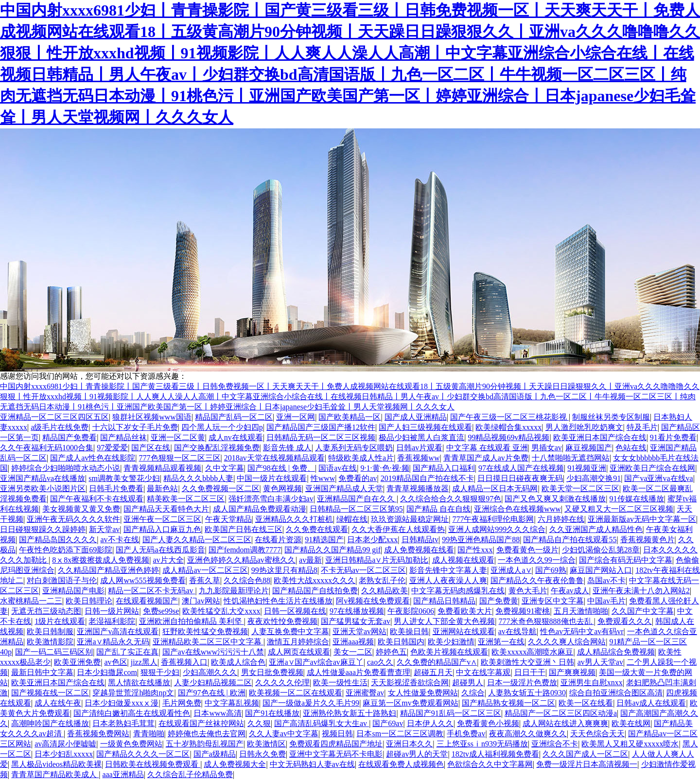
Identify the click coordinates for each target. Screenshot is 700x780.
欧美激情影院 (50, 642)
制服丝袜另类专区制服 (611, 417)
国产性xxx (475, 550)
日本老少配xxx (372, 540)
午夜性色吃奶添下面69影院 (66, 550)
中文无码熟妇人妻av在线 (312, 764)
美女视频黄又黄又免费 (81, 509)
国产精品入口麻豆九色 (162, 529)
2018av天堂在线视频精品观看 (274, 458)
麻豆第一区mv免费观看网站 (410, 703)
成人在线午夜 (58, 703)
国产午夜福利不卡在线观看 (97, 499)
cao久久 (380, 662)
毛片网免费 (182, 703)
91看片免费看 (673, 437)
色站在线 (631, 448)
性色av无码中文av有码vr (582, 631)
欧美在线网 (631, 723)
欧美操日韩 (409, 631)
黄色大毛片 (528, 591)
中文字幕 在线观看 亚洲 (487, 448)
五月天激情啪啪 (581, 611)
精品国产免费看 (70, 437)
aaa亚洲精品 (123, 774)
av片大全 (168, 560)
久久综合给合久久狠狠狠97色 (451, 499)
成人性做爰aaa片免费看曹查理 (359, 672)
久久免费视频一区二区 (221, 488)
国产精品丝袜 (123, 437)
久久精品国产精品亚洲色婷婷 (108, 570)
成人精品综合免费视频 (616, 652)
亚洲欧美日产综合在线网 (652, 468)
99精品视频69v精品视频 (508, 437)
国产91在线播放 (272, 713)
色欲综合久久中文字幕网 (490, 764)
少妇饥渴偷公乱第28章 (601, 550)
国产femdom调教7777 (245, 550)
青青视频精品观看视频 (162, 468)
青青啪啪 (149, 734)
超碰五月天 (433, 672)
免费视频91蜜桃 (523, 611)
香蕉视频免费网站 (98, 734)
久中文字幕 (225, 468)
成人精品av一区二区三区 (205, 570)
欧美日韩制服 (50, 631)
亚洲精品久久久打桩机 (294, 519)
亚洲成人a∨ (511, 570)
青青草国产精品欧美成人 (55, 774)
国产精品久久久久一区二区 (143, 754)
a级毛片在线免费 (60, 427)
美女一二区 (353, 652)
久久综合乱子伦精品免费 (190, 774)
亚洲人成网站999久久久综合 (497, 529)
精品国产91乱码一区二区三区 (451, 713)
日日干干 (530, 672)
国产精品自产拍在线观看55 (570, 540)
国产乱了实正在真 (127, 652)
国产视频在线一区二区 (50, 693)
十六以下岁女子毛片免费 (135, 427)
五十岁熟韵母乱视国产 (205, 744)
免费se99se (161, 611)
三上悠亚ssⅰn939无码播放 (482, 744)
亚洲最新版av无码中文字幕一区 (642, 519)
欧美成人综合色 (238, 662)
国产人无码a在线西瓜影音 (160, 550)
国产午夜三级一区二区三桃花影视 (509, 417)
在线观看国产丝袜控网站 (201, 723)
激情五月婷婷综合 (298, 642)
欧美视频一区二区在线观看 (296, 693)
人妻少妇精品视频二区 (213, 682)
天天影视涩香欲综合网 (410, 682)
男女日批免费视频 (272, 672)
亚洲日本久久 (409, 744)
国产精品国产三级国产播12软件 (321, 427)
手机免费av (466, 734)
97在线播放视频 (357, 611)
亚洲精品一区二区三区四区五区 (54, 417)
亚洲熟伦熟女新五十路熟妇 (350, 713)
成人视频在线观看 (463, 560)
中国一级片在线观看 (272, 478)
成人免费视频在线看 (419, 550)
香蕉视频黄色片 (647, 540)
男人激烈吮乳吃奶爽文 (584, 427)
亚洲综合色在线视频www (517, 509)
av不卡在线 (119, 540)
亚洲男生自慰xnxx (592, 682)
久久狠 (259, 723)
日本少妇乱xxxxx (64, 754)
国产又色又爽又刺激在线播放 (555, 499)
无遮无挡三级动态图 (46, 611)
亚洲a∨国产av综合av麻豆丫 (316, 662)
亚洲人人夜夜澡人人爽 (448, 580)
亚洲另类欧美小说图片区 (43, 488)
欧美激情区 (266, 744)
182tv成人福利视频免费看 (495, 754)
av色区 (115, 662)
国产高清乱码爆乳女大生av (322, 723)
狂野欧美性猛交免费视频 (205, 631)
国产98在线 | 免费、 (281, 468)
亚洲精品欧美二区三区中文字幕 (208, 642)
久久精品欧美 (385, 591)
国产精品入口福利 (444, 468)
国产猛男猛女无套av (356, 621)
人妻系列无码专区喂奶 (354, 448)
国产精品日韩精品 (444, 601)
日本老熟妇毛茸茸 (123, 723)
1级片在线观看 (60, 621)
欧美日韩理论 (89, 601)
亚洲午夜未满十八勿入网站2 (641, 591)
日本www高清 (218, 713)
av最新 (310, 560)
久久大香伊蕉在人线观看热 (398, 529)
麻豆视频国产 (589, 448)
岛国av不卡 (606, 580)
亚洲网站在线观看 (464, 631)
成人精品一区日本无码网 (495, 488)
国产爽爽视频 (572, 672)
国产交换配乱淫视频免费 (217, 448)
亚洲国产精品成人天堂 (344, 488)
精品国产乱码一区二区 (234, 417)
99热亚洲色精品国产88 (481, 540)
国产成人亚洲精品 (416, 417)
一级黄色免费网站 (131, 744)
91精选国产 (324, 540)
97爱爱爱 (112, 448)
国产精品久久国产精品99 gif (332, 550)
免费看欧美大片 (465, 611)
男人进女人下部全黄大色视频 (444, 621)
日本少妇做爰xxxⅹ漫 (122, 703)
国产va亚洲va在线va (658, 478)
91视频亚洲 (587, 468)
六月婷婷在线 (561, 519)
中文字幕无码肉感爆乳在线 (458, 591)
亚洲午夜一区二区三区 (162, 519)
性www (323, 478)
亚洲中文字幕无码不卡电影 (336, 754)
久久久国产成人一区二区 (585, 754)
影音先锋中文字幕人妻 (448, 570)
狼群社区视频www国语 (152, 417)
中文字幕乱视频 (232, 703)
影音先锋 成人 (287, 448)
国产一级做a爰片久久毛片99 (311, 703)
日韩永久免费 (262, 754)
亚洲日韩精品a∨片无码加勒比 (377, 560)
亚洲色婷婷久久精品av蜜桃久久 (241, 560)
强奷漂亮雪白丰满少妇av (271, 499)
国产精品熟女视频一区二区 (508, 703)
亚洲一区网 (296, 417)
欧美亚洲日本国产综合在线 (600, 437)
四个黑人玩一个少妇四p (222, 427)
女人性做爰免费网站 (423, 693)
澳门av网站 (201, 601)
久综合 (473, 693)
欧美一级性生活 (340, 682)
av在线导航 (517, 631)
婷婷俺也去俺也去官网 (207, 734)
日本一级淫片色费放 (522, 682)
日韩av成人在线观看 (651, 703)
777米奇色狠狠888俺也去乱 (546, 621)
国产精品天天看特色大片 (166, 509)
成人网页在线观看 (299, 652)
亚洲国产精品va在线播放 (43, 478)
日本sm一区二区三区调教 (400, 734)
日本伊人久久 (430, 723)
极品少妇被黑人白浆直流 (421, 437)
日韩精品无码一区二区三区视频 (321, 437)
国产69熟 (551, 570)
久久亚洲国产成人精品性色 (596, 529)
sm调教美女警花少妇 (124, 478)
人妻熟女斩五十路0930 (527, 693)
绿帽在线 (352, 519)
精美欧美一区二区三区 (186, 499)
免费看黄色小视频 (488, 723)
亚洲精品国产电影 (73, 591)
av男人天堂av (600, 662)
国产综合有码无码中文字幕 (626, 560)
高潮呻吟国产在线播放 (50, 723)
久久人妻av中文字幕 (284, 734)
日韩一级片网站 (112, 611)
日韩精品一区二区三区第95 (356, 509)
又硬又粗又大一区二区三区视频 (619, 509)
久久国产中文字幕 (643, 611)
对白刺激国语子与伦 (62, 580)
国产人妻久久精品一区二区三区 (197, 540)
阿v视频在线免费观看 (373, 601)
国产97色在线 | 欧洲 (212, 693)
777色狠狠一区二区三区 (180, 458)
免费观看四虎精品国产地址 (336, 744)
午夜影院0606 (411, 611)
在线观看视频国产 (147, 601)
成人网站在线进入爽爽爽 (565, 723)
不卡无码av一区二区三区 (363, 570)
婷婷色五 (391, 652)
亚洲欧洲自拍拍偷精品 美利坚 (192, 621)
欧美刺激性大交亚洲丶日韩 (527, 662)
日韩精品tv (420, 540)
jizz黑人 (144, 662)
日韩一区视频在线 (295, 611)
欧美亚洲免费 (77, 662)
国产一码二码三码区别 (54, 652)
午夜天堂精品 (228, 519)
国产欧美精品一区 (350, 417)
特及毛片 (642, 427)
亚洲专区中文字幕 (553, 601)
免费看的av (358, 478)
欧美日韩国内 (401, 642)
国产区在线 (151, 448)
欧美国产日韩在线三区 (244, 529)
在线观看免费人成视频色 (401, 764)
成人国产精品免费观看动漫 (260, 509)
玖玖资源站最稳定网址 (410, 519)
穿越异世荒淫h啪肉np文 (133, 693)
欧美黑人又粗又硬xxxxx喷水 (630, 744)
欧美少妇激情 (451, 642)
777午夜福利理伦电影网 (493, 519)
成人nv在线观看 (236, 437)
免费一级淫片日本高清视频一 (587, 764)
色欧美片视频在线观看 (449, 652)
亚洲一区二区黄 (178, 437)
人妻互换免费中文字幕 (290, 631)
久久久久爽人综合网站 (567, 642)
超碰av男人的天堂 (417, 754)
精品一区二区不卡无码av (151, 591)
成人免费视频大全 (235, 764)
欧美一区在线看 (586, 703)
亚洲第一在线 (501, 642)
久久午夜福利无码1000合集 (47, 448)
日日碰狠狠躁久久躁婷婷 (43, 529)
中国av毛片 (606, 601)
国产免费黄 (499, 601)
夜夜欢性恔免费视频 (282, 621)
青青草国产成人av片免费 (486, 458)
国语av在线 (338, 468)
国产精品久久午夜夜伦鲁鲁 (537, 580)
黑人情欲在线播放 (139, 682)
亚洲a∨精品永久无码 (113, 642)
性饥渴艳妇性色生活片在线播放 (278, 601)
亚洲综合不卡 (555, 744)
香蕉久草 (205, 580)
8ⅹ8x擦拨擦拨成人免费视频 (101, 560)
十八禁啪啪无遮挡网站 (571, 458)
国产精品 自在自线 (438, 509)
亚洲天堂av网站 (359, 631)
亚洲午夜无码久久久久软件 (73, 519)
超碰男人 (468, 682)
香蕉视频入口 (184, 662)
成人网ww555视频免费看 (143, 580)
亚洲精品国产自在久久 (357, 499)
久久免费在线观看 (317, 529)
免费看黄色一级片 (527, 550)
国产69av (388, 723)
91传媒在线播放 (637, 499)
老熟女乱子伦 (382, 580)
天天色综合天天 (597, 734)
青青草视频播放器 (418, 488)
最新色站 (162, 488)
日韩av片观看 (419, 448)
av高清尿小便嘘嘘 (65, 744)
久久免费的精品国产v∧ (437, 662)
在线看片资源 (278, 540)
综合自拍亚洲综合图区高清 (616, 693)
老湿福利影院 (112, 621)
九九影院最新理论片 (234, 591)
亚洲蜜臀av (365, 693)
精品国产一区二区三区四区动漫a (561, 713)
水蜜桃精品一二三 (31, 601)
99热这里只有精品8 (284, 570)
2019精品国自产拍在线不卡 (427, 478)
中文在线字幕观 (483, 672)
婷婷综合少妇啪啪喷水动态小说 (66, 468)
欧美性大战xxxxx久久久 (315, 580)
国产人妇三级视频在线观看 (425, 427)
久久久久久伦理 (282, 682)
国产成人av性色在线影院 (93, 458)
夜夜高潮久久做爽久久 (528, 734)
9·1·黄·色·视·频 (385, 468)
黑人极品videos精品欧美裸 (56, 764)
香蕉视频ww (418, 458)
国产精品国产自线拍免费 (315, 591)
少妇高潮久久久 (210, 672)
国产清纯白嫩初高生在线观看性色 (132, 713)
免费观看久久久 (625, 621)
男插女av (547, 448)
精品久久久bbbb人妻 (198, 478)
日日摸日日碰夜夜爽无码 (520, 478)
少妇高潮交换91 (594, 478)
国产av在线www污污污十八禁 (213, 652)
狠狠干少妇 (160, 672)
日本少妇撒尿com (107, 672)
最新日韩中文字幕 (42, 672)
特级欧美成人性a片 (361, 458)
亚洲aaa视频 (353, 642)
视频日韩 (337, 734)
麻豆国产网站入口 (601, 570)
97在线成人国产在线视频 (521, 468)
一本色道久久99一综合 (537, 560)
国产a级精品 (215, 754)
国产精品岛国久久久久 (58, 540)
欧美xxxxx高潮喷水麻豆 (532, 652)
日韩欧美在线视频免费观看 (153, 764)
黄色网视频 (282, 488)
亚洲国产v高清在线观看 (118, 631)
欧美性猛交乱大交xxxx (221, 611)
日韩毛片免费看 (116, 488)
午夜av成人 (570, 591)
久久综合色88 (247, 580)
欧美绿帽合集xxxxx (508, 427)
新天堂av (104, 529)
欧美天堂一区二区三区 (580, 488)
